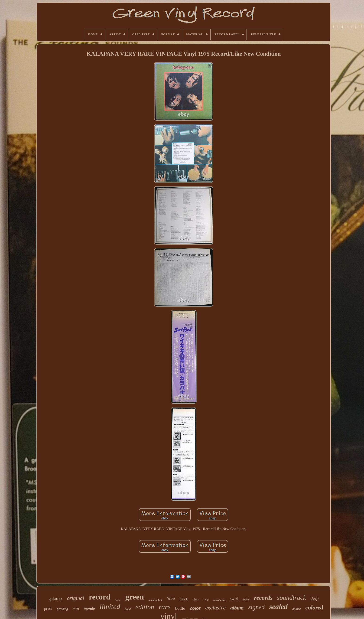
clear (196, 599)
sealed (278, 607)
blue (171, 598)
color (195, 608)
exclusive (215, 608)
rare (165, 607)
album (237, 608)
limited (110, 606)
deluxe (297, 609)
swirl (234, 599)
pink (246, 599)
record (100, 597)
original (76, 598)
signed (256, 607)
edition (145, 607)
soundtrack (292, 598)
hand (128, 609)
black (184, 599)
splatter (56, 599)
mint (76, 609)
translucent (219, 600)
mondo (89, 608)
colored (314, 608)
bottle (180, 608)
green (135, 597)
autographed (155, 600)
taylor (118, 600)
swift (206, 599)
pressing (62, 609)
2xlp (315, 599)
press (48, 608)
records (263, 598)
